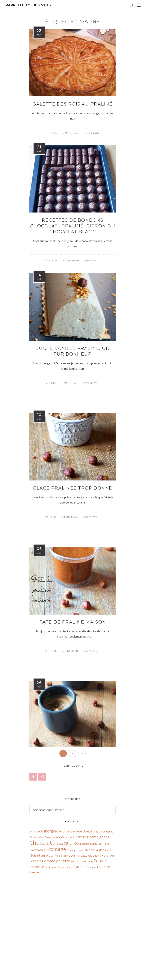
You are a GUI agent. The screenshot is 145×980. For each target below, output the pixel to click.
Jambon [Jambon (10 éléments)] (89, 922)
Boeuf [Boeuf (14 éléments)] (87, 904)
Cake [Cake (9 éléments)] (48, 910)
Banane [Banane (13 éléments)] (76, 904)
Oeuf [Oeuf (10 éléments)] (72, 928)
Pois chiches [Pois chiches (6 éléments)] (94, 928)
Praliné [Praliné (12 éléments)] (35, 939)
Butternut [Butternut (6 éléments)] (108, 904)
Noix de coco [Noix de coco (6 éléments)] (61, 928)
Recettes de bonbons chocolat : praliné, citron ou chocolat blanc (73, 226)
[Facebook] (33, 849)
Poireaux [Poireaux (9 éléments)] (81, 928)
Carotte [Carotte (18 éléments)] (80, 910)
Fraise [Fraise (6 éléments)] (106, 916)
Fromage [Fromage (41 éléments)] (56, 922)
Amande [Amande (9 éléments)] (35, 904)
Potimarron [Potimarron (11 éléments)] (85, 934)
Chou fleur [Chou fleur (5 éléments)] (58, 917)
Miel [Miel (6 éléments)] (109, 923)
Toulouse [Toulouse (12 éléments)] (104, 939)
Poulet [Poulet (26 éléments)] (100, 933)
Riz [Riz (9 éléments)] (42, 939)
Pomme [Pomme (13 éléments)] (35, 934)
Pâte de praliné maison (73, 623)
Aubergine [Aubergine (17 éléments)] (49, 904)
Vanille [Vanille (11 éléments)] (34, 945)
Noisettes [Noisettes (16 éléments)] (37, 928)
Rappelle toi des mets (28, 5)
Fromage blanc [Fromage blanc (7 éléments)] (75, 923)
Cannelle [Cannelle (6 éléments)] (56, 910)
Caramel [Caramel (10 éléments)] (67, 910)
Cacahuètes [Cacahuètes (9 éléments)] (37, 910)
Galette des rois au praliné (73, 104)
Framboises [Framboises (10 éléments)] (37, 922)
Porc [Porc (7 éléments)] (73, 934)
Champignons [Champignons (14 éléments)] (98, 910)
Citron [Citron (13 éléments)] (69, 916)
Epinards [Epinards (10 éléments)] (96, 916)
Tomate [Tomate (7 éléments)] (92, 940)
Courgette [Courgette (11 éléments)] (82, 916)
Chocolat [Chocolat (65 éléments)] (41, 915)
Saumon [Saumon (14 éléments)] (80, 939)
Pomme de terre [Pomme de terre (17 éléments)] (56, 934)
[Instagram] (42, 849)
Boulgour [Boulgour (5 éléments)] (97, 904)
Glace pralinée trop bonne (72, 489)
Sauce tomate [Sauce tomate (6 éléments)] (65, 940)
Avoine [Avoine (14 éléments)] (64, 904)
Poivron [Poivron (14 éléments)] (108, 928)
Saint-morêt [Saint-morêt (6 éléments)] (51, 940)
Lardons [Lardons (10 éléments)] (100, 922)
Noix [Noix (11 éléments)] (50, 928)
